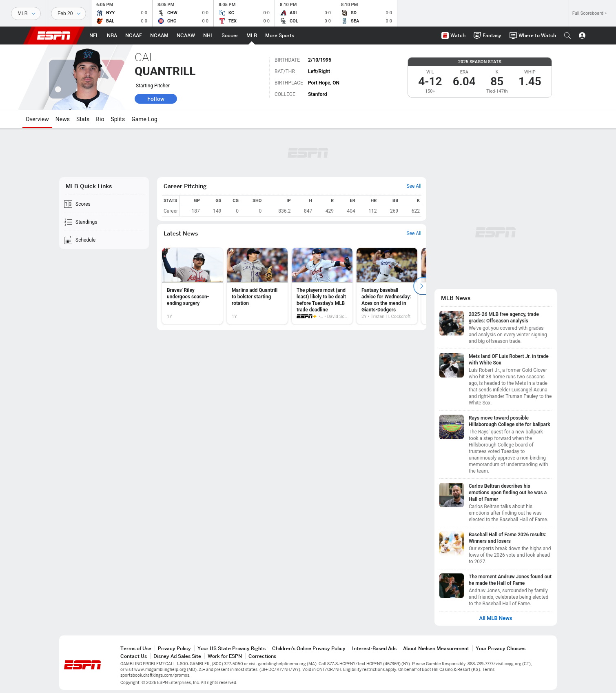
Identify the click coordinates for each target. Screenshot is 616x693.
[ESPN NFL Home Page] (94, 36)
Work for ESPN (225, 656)
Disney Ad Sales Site (177, 656)
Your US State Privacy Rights (232, 648)
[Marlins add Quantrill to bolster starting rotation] (257, 286)
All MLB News (495, 618)
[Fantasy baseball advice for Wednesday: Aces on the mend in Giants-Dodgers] (387, 286)
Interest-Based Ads (374, 648)
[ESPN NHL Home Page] (208, 36)
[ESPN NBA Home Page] (112, 36)
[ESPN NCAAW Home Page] (186, 36)
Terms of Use (136, 648)
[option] (192, 286)
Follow (156, 99)
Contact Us (134, 656)
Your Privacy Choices (501, 648)
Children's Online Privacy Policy (309, 648)
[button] (567, 36)
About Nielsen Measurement (436, 648)
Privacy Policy (174, 648)
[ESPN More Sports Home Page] (280, 36)
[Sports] (26, 13)
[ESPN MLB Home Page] (252, 36)
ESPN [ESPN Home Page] (54, 36)
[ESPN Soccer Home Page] (230, 36)
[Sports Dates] (69, 13)
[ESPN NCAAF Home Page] (134, 36)
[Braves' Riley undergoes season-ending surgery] (192, 286)
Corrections (262, 656)
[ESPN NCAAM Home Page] (159, 36)
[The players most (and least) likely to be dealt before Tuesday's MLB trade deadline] (322, 286)
